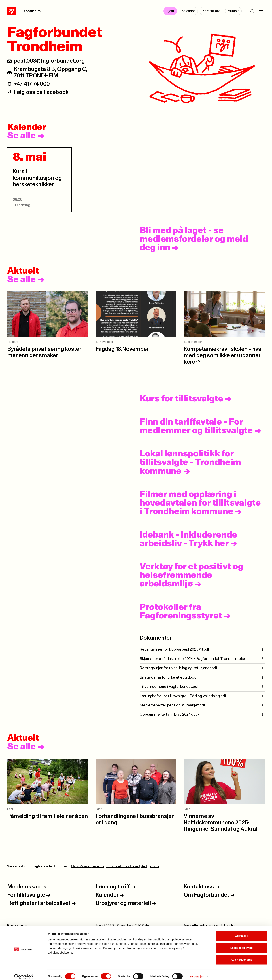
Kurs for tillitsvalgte (186, 399)
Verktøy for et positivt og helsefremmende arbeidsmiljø (191, 575)
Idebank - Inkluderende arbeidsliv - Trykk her (188, 539)
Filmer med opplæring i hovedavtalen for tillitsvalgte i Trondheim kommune (200, 503)
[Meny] (261, 11)
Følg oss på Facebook (41, 92)
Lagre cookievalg (242, 944)
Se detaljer (197, 973)
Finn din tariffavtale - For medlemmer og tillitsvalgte (200, 426)
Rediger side (150, 866)
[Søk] (252, 11)
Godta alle (242, 932)
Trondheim (22, 11)
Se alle (26, 136)
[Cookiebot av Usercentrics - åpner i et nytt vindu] (24, 973)
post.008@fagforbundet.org (49, 61)
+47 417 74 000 (32, 84)
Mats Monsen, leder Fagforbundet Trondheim (105, 866)
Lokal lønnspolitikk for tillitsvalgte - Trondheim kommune (190, 462)
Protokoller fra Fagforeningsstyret (185, 612)
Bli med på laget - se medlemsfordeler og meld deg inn (194, 239)
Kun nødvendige (241, 956)
